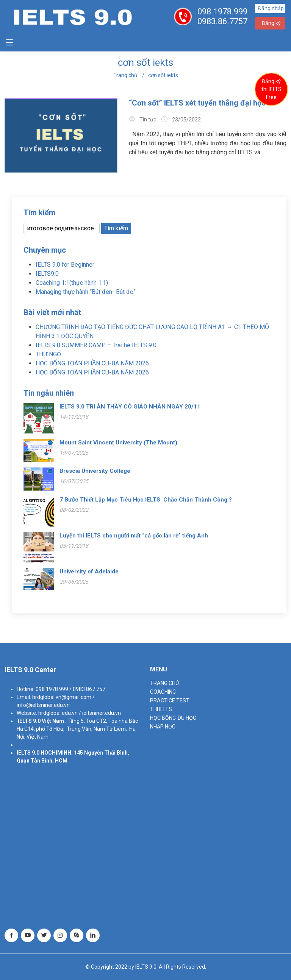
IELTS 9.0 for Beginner (65, 265)
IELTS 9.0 (29, 721)
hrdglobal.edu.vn (58, 713)
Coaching (163, 692)
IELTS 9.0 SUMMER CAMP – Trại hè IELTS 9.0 (96, 345)
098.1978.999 (222, 12)
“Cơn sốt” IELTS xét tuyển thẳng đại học (198, 103)
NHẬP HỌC (163, 727)
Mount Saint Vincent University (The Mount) (118, 443)
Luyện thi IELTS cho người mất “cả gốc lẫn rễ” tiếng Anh (134, 536)
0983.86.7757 (222, 21)
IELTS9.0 (47, 274)
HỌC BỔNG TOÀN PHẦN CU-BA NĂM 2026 (92, 363)
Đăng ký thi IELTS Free (271, 89)
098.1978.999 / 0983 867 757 (70, 689)
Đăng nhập (271, 8)
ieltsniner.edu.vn (102, 713)
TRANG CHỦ (164, 683)
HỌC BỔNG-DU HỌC (173, 718)
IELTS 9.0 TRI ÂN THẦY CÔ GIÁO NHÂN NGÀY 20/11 (130, 407)
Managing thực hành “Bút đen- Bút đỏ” (86, 292)
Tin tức (148, 120)
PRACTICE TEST (170, 700)
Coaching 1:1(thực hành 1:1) (72, 283)
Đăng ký (271, 23)
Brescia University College (95, 471)
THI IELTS (161, 709)
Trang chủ (125, 75)
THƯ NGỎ (48, 354)
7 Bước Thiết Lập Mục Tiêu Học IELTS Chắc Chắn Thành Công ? (146, 500)
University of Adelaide (89, 572)
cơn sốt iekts (163, 75)
